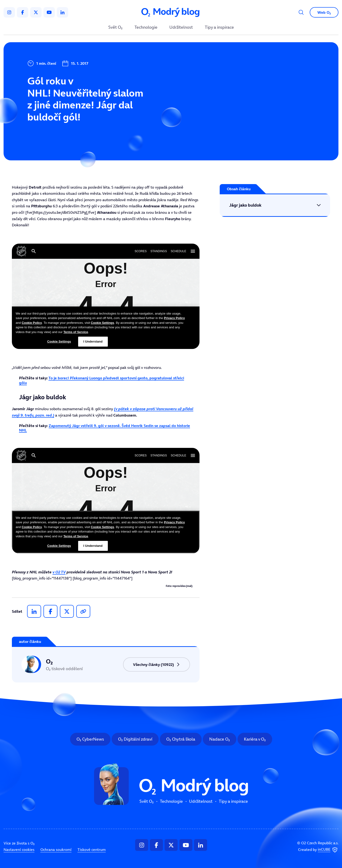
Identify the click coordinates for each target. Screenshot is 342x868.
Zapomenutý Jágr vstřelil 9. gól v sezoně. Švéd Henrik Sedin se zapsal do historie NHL (104, 428)
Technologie (146, 28)
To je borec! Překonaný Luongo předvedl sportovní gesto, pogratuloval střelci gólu (102, 380)
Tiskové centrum (92, 849)
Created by (318, 850)
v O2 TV (59, 572)
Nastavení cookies (19, 849)
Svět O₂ (115, 28)
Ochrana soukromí (56, 849)
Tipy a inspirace (219, 28)
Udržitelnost (181, 28)
